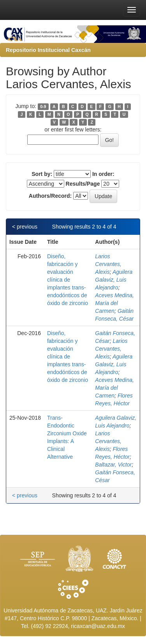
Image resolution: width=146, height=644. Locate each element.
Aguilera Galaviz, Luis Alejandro (114, 280)
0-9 (43, 106)
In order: (103, 174)
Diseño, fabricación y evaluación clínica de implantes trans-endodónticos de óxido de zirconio (68, 280)
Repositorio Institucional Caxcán (48, 50)
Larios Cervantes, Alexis (108, 264)
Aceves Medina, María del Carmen (114, 303)
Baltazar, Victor (113, 465)
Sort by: (42, 174)
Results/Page (83, 184)
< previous (25, 227)
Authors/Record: (50, 196)
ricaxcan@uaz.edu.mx (98, 626)
